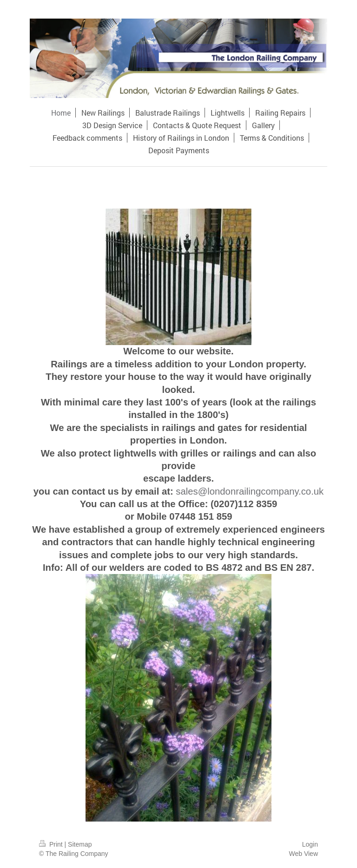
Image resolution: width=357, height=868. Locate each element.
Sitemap (80, 844)
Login (310, 844)
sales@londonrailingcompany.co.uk (250, 491)
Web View (303, 854)
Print (52, 844)
